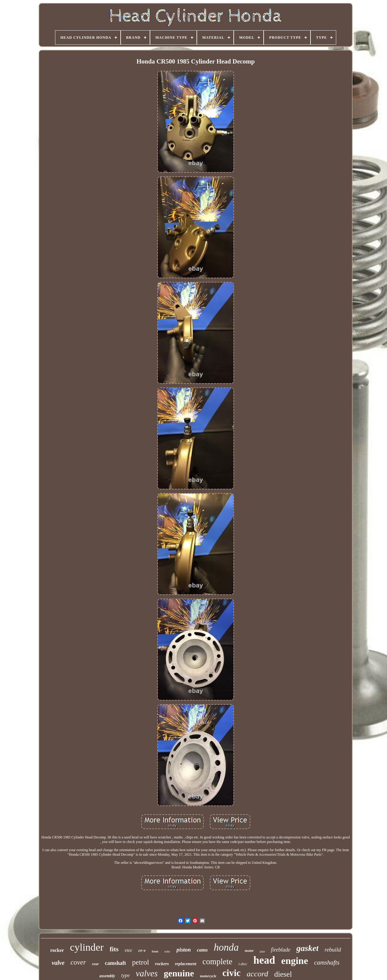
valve (58, 963)
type (125, 975)
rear (95, 964)
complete (217, 962)
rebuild (333, 950)
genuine (179, 973)
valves (147, 973)
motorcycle (208, 976)
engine (295, 961)
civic (232, 973)
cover (78, 962)
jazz (262, 951)
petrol (141, 962)
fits (114, 949)
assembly (107, 976)
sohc (167, 951)
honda (226, 947)
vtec (128, 950)
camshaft (115, 963)
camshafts (327, 962)
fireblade (281, 950)
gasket (307, 948)
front (155, 951)
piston (184, 950)
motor (249, 951)
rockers (162, 964)
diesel (283, 974)
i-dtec (243, 964)
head (264, 960)
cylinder (87, 947)
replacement (186, 964)
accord (257, 974)
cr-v (142, 950)
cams (202, 950)
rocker (57, 950)
